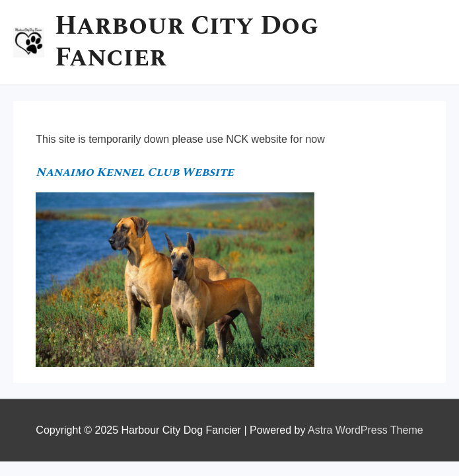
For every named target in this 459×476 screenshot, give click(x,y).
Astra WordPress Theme (366, 430)
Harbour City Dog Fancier (187, 42)
